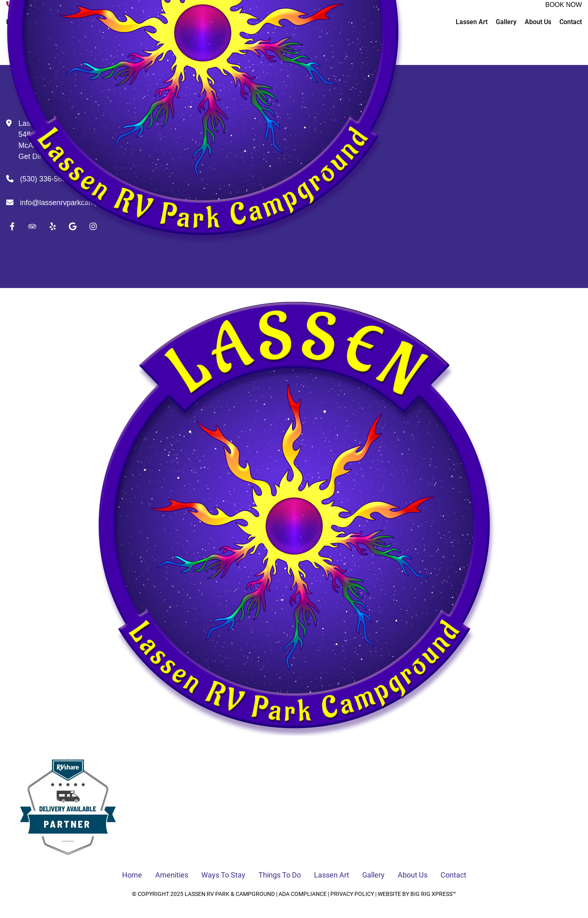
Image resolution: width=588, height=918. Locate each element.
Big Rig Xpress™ (433, 894)
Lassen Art (332, 875)
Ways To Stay (223, 875)
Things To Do (280, 875)
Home (132, 875)
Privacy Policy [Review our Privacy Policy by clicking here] (352, 894)
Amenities (172, 875)
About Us (413, 875)
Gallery (373, 875)
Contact (453, 875)
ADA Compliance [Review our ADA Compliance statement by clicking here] (303, 894)
